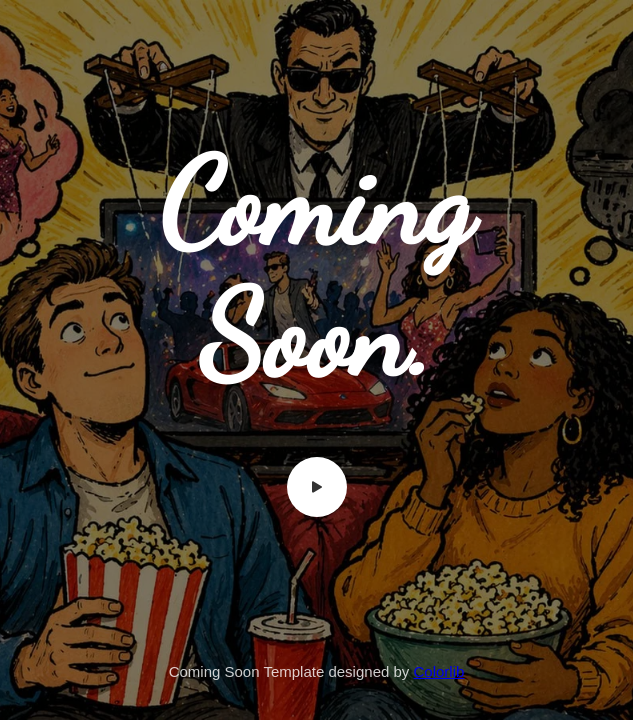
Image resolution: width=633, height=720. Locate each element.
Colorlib (439, 671)
